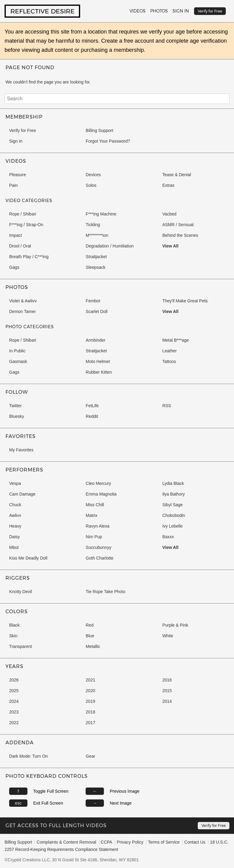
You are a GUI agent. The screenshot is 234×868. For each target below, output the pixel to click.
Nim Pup (94, 537)
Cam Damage (22, 494)
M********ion (97, 235)
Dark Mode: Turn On (28, 756)
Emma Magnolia (101, 494)
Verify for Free (23, 130)
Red (90, 625)
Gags (14, 267)
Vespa (15, 483)
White (168, 636)
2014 (167, 701)
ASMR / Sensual (178, 225)
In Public (17, 351)
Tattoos (169, 361)
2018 (90, 712)
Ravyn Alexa (97, 526)
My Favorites (21, 450)
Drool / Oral (20, 246)
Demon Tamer (23, 311)
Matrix (91, 515)
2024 (14, 701)
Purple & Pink (175, 625)
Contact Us (195, 842)
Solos (91, 185)
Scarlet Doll (97, 311)
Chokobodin (174, 515)
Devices (93, 175)
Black (14, 625)
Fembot (93, 301)
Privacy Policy (130, 842)
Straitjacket (96, 257)
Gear (90, 756)
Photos (159, 11)
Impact (16, 235)
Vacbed (169, 214)
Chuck (15, 505)
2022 (14, 723)
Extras (168, 185)
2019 (90, 701)
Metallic (93, 646)
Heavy (15, 526)
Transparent (21, 646)
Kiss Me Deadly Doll (28, 558)
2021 (90, 680)
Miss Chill (95, 505)
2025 (14, 691)
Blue (90, 636)
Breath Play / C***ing (29, 257)
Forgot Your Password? (108, 141)
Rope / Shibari (23, 214)
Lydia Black (173, 483)
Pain (13, 185)
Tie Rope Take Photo (105, 592)
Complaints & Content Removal (66, 842)
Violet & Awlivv (23, 301)
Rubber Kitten (99, 372)
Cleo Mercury (98, 483)
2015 (167, 691)
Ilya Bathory (174, 494)
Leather (170, 351)
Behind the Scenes (180, 235)
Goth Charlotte (99, 558)
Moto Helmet (98, 361)
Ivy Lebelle (173, 526)
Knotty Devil (21, 592)
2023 (14, 712)
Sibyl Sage (173, 505)
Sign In (181, 11)
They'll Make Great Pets (185, 301)
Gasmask (18, 361)
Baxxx (168, 537)
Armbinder (96, 340)
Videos (138, 11)
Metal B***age (176, 340)
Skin (13, 636)
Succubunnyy (98, 547)
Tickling (93, 225)
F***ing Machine (101, 214)
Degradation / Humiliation (110, 246)
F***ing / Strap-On (26, 225)
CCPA (107, 842)
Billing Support (99, 130)
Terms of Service (164, 842)
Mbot (14, 547)
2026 (14, 680)
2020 (90, 691)
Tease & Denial (177, 175)
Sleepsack (96, 267)
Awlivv (15, 515)
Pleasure (18, 175)
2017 (90, 723)
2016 (167, 680)
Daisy (14, 537)
